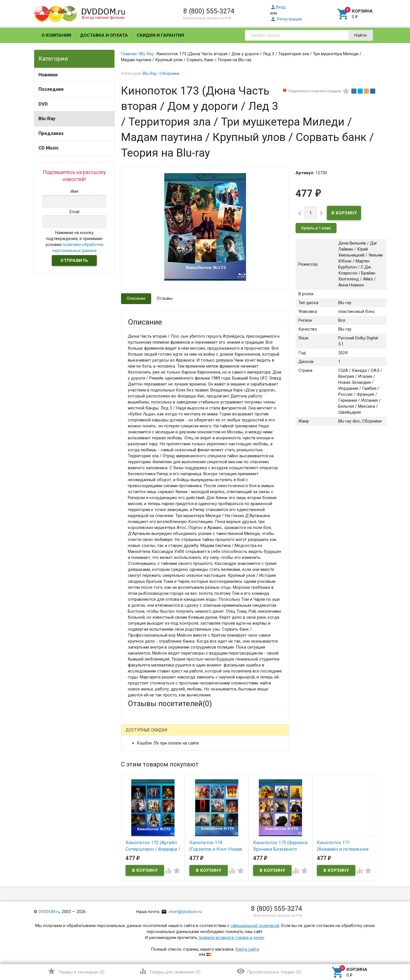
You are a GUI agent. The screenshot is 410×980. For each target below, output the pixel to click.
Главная (129, 54)
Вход (278, 7)
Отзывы (165, 298)
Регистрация (286, 19)
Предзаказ (51, 133)
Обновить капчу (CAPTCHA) (200, 885)
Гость (135, 734)
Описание (136, 298)
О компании (56, 35)
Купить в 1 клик (316, 228)
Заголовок (138, 792)
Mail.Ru (164, 735)
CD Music (49, 148)
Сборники (170, 73)
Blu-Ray (47, 119)
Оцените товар (142, 807)
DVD (43, 104)
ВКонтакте (190, 734)
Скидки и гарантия (160, 35)
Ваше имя (137, 755)
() (76, 971)
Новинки (48, 75)
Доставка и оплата (104, 35)
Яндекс (225, 735)
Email (133, 770)
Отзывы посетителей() (170, 704)
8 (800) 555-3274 (209, 11)
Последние (51, 89)
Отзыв (134, 817)
